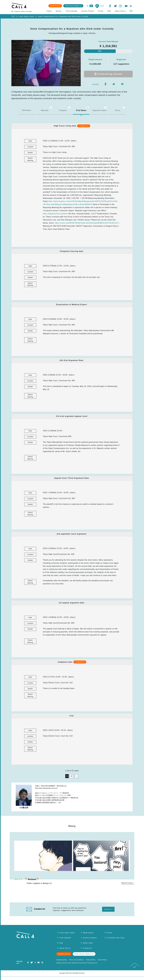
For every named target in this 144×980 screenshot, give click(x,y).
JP (87, 6)
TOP (13, 16)
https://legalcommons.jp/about (56, 214)
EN (91, 6)
